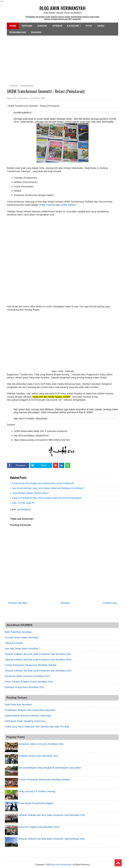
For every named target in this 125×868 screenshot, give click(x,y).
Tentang (27, 26)
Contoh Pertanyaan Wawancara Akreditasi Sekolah (31, 665)
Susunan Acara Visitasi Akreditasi (22, 637)
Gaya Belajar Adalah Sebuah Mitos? (31, 493)
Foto (89, 26)
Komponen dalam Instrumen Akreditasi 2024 (27, 676)
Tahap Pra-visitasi (14, 643)
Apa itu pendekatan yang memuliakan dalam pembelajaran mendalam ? (49, 488)
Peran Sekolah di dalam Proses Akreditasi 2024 (29, 682)
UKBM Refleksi (68, 205)
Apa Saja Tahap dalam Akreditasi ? (23, 649)
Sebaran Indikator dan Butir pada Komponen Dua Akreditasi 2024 (38, 660)
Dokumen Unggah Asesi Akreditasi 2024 (39, 827)
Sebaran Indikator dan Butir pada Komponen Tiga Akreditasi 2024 (38, 654)
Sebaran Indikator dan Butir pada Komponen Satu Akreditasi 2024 (38, 671)
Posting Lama (110, 603)
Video (101, 26)
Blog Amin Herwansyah (62, 8)
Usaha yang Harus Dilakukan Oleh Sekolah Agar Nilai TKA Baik (37, 727)
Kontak (42, 26)
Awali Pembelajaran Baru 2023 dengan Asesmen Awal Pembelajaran (47, 498)
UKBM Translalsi (47, 205)
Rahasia (36, 32)
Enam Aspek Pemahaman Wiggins (36, 803)
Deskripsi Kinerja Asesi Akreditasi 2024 (25, 687)
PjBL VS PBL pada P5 (23, 503)
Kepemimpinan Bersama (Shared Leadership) (28, 716)
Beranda (65, 603)
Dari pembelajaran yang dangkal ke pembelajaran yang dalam (50, 768)
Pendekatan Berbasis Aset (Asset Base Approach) (30, 710)
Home (13, 26)
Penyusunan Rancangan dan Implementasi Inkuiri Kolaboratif (43, 483)
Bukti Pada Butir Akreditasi (18, 632)
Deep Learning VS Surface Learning (37, 791)
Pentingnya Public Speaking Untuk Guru (25, 721)
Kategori (74, 26)
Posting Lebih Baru (18, 603)
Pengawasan (18, 32)
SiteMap (57, 26)
